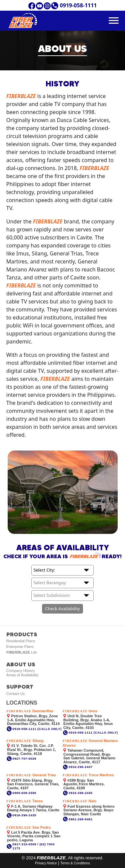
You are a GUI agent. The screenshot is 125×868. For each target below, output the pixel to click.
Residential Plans (21, 641)
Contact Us (15, 694)
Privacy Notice (46, 863)
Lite (22, 652)
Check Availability (62, 609)
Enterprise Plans (20, 647)
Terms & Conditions (75, 863)
